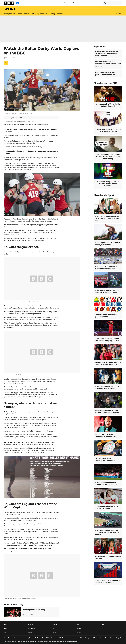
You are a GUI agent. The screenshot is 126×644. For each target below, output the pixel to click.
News (47, 3)
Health (85, 3)
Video (79, 632)
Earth (79, 624)
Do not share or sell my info (113, 638)
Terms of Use (7, 638)
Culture (93, 3)
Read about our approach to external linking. (65, 642)
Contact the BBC (72, 638)
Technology (75, 3)
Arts (54, 628)
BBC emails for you (85, 638)
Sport (56, 3)
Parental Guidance (60, 638)
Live (103, 624)
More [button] (119, 14)
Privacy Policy (29, 638)
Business (65, 3)
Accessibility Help (47, 638)
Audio (79, 628)
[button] (100, 3)
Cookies (37, 638)
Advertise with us (98, 638)
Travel (54, 632)
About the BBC (18, 638)
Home (39, 3)
